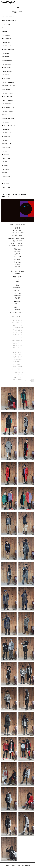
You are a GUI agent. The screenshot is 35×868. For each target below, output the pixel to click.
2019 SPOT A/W (7, 97)
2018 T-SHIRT (7, 122)
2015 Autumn (7, 158)
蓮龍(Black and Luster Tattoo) (11, 21)
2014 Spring (6, 180)
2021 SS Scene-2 (8, 71)
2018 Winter (6, 115)
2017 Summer (7, 137)
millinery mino (7, 24)
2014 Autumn (7, 173)
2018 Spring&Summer (9, 126)
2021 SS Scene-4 (8, 64)
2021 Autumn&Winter (9, 50)
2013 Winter (6, 184)
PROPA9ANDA (7, 35)
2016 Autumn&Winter (9, 144)
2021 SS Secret (7, 57)
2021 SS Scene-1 (8, 75)
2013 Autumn (7, 187)
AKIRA (5, 32)
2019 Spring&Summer (9, 111)
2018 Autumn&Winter (9, 118)
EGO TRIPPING (7, 39)
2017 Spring (6, 140)
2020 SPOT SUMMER (9, 86)
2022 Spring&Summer (9, 46)
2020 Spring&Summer (9, 93)
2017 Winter (6, 129)
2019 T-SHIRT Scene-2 (9, 104)
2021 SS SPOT (7, 53)
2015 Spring (6, 166)
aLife (5, 28)
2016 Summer (7, 147)
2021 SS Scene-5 (8, 60)
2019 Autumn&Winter (9, 100)
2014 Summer (7, 176)
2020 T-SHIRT (7, 89)
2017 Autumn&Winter (9, 133)
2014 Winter (6, 169)
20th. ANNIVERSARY (9, 17)
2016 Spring (6, 151)
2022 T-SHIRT (7, 42)
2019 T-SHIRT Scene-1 (9, 108)
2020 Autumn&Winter (9, 82)
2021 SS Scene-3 (8, 68)
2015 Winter (6, 155)
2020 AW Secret (7, 79)
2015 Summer (7, 162)
